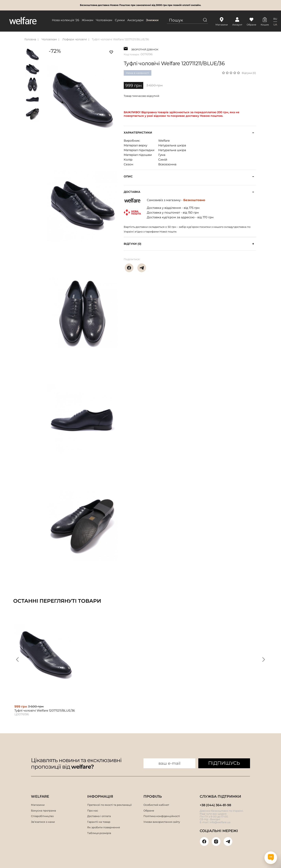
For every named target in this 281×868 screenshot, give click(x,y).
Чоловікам (104, 20)
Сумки (120, 20)
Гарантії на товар (99, 822)
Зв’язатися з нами (43, 822)
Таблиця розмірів (99, 833)
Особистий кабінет (156, 805)
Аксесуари (135, 20)
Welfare (164, 141)
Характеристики (138, 133)
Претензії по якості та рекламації (110, 805)
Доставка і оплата (99, 816)
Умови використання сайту (162, 822)
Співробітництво (42, 816)
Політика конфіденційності (162, 816)
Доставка (132, 192)
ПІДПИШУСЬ (224, 763)
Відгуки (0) (249, 73)
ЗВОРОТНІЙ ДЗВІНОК (145, 49)
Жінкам (88, 20)
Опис (128, 177)
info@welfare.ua (220, 822)
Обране (149, 811)
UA (275, 24)
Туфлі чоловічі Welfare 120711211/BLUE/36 (120, 39)
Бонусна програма (44, 811)
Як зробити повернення (104, 827)
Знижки (152, 20)
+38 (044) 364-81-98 (215, 805)
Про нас (93, 811)
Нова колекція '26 (66, 20)
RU (275, 19)
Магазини (38, 805)
